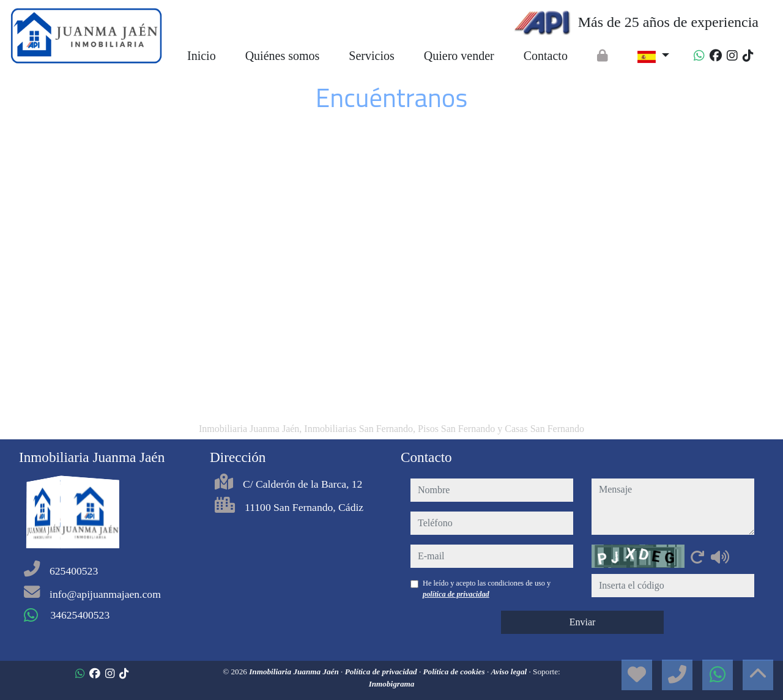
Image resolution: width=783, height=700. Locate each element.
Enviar (583, 622)
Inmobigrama (392, 684)
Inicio (202, 56)
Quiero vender (459, 56)
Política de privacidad (382, 672)
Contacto (546, 56)
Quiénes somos (283, 56)
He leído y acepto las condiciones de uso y (487, 589)
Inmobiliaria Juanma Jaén (295, 672)
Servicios (371, 56)
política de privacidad (456, 594)
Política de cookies (455, 672)
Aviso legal (510, 672)
